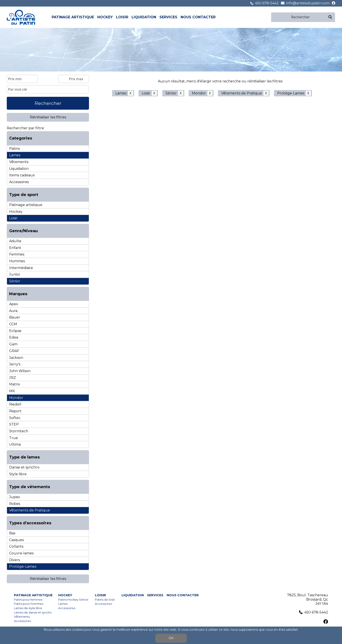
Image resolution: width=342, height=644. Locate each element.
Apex (14, 304)
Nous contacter (198, 17)
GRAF (14, 351)
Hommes (17, 261)
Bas (12, 533)
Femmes (17, 254)
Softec (15, 418)
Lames (15, 155)
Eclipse (15, 331)
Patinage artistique (73, 17)
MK (12, 391)
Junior (15, 274)
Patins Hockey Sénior (73, 600)
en (268, 17)
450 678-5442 (267, 3)
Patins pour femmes (28, 600)
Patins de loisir (105, 600)
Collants (16, 546)
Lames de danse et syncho (33, 612)
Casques (16, 540)
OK (171, 638)
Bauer (15, 317)
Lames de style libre (28, 608)
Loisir (122, 17)
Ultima (15, 444)
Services (168, 17)
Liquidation (144, 17)
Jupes (14, 497)
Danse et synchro (24, 467)
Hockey (105, 17)
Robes (15, 504)
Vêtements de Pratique (30, 510)
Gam (13, 344)
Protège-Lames (23, 566)
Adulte (15, 241)
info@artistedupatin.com (308, 3)
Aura (13, 311)
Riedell (15, 404)
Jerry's (15, 364)
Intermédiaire (21, 268)
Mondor (16, 398)
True (14, 438)
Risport (15, 411)
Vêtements (19, 162)
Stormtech (19, 431)
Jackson (16, 358)
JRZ (13, 378)
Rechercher (48, 103)
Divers (15, 560)
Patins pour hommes (29, 604)
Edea (14, 337)
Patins (15, 149)
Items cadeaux (22, 175)
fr (263, 17)
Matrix (15, 384)
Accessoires (19, 182)
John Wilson (20, 371)
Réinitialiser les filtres (48, 117)
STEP (14, 424)
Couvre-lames (21, 553)
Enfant (15, 248)
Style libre (18, 474)
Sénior (15, 281)
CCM (13, 324)
